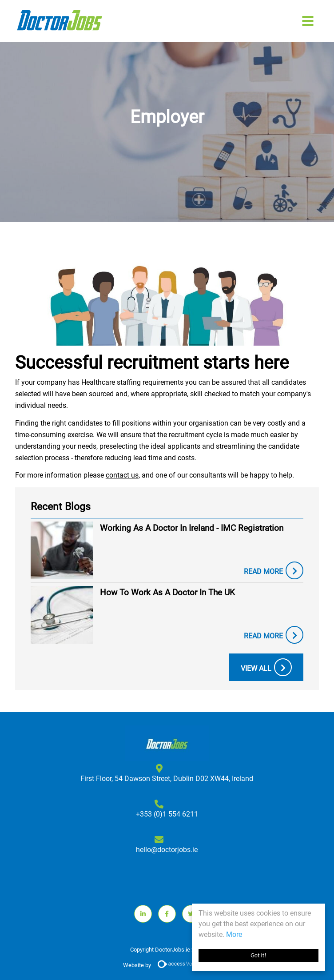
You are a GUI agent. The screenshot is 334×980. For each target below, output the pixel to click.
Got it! (258, 955)
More (234, 934)
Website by (167, 966)
